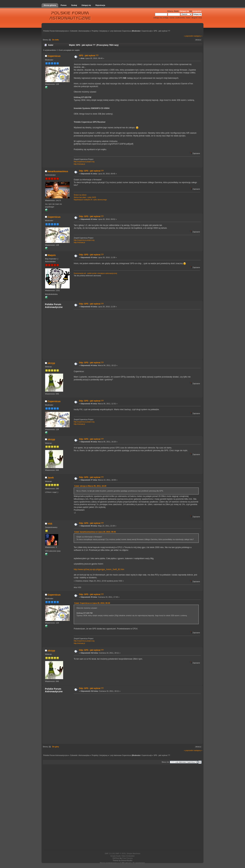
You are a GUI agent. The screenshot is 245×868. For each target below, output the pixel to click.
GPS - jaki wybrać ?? (89, 56)
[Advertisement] (136, 334)
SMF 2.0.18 (109, 853)
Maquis (52, 255)
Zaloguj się (184, 11)
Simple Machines (133, 853)
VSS (50, 524)
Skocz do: (166, 762)
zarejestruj (197, 11)
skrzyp (51, 363)
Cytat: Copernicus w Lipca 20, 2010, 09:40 (92, 603)
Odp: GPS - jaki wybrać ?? (91, 171)
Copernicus (146, 31)
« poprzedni (189, 36)
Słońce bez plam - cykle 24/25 (85, 197)
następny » (198, 36)
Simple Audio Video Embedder (122, 856)
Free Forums (127, 858)
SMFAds (116, 858)
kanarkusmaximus (58, 171)
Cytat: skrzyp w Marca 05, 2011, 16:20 (90, 486)
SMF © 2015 (121, 853)
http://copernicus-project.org (84, 162)
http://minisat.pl (79, 164)
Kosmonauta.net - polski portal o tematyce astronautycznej (95, 273)
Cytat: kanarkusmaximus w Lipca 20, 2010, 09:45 (95, 532)
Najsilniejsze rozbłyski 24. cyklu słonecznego (90, 200)
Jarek (51, 478)
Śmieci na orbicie (80, 195)
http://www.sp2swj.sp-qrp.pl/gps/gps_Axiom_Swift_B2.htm (99, 569)
